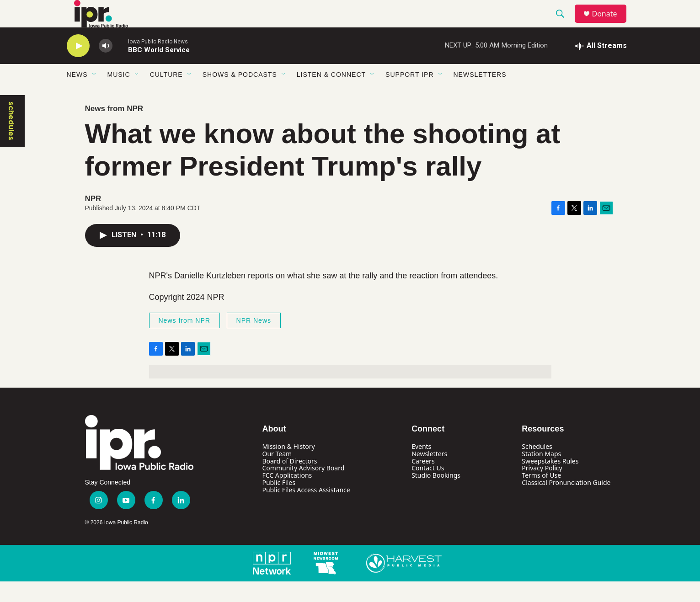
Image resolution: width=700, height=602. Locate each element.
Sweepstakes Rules (550, 482)
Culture (166, 95)
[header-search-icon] (565, 24)
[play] (78, 67)
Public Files (279, 503)
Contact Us (428, 488)
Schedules (537, 467)
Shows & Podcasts (240, 95)
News (77, 95)
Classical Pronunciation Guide (566, 503)
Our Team (277, 474)
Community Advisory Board (304, 488)
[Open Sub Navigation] (95, 95)
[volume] (106, 67)
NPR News (254, 341)
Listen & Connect (331, 95)
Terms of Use (541, 496)
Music (119, 95)
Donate (610, 24)
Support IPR (409, 95)
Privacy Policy (542, 488)
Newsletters (480, 95)
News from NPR (114, 129)
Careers (423, 482)
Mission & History (289, 467)
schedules (11, 141)
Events (421, 467)
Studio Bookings (436, 496)
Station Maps (541, 474)
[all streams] (601, 66)
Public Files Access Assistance (306, 510)
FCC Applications (287, 496)
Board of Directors (290, 482)
